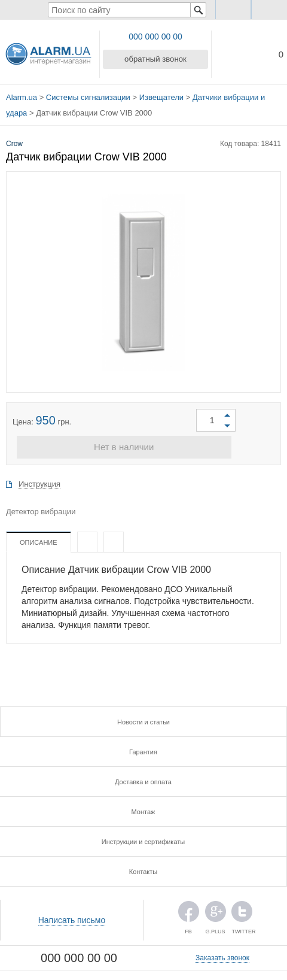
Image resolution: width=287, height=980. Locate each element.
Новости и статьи (143, 717)
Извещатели (161, 95)
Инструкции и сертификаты (143, 837)
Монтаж (143, 807)
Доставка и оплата (143, 777)
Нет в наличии (143, 442)
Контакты (143, 867)
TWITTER (242, 910)
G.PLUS (216, 910)
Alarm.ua (22, 95)
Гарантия (143, 747)
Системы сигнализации (88, 95)
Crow (14, 137)
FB (189, 910)
